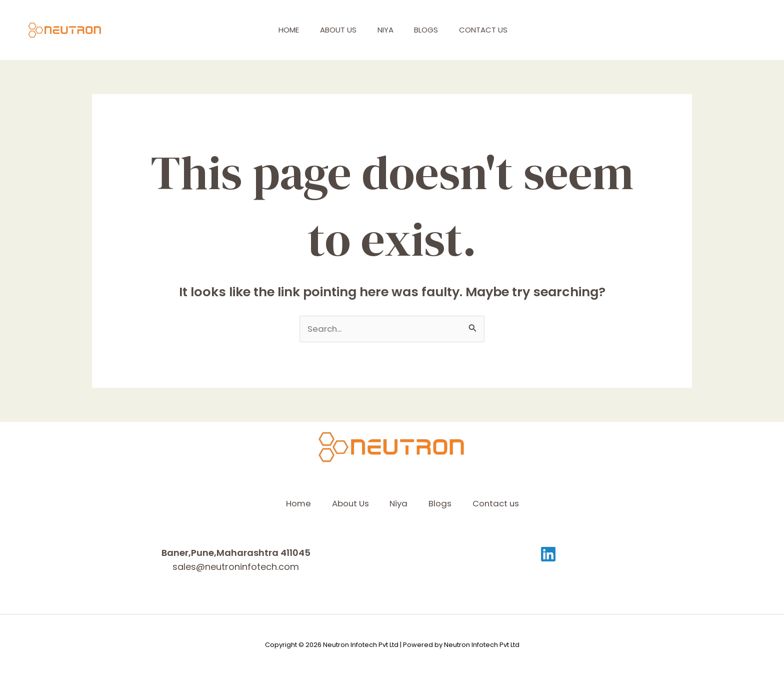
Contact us (497, 30)
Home (286, 30)
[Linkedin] (548, 554)
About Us (339, 30)
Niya (390, 30)
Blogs (435, 30)
